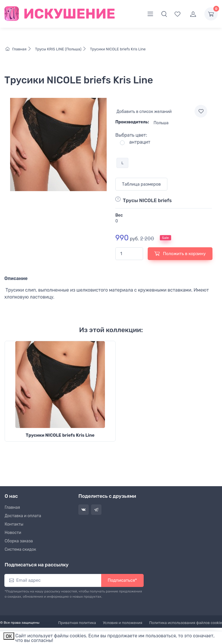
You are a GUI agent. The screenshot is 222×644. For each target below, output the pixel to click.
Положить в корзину (180, 253)
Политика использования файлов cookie (186, 623)
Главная (20, 49)
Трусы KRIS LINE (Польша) (62, 49)
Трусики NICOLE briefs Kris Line (117, 49)
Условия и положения (123, 623)
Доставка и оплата (23, 516)
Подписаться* (122, 580)
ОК (9, 636)
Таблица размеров (141, 184)
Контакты (14, 524)
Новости (13, 533)
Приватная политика (77, 623)
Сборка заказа (19, 541)
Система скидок (20, 549)
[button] (164, 14)
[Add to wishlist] (201, 111)
